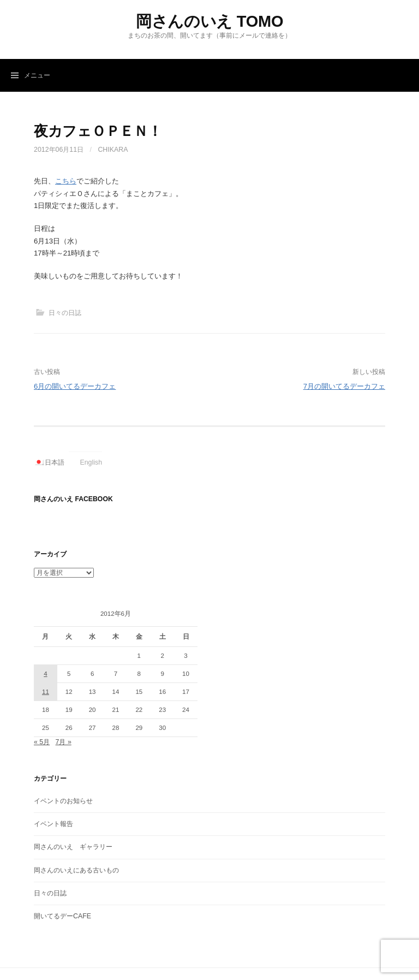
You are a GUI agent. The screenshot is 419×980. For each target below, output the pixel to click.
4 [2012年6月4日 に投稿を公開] (45, 674)
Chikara (113, 150)
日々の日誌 (65, 313)
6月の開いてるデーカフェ (75, 386)
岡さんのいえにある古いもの (76, 870)
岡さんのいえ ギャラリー (73, 847)
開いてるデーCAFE (62, 916)
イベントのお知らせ (63, 801)
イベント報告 (53, 824)
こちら (66, 181)
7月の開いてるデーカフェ (344, 386)
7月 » (64, 742)
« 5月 (42, 742)
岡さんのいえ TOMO (209, 21)
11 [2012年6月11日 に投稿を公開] (46, 692)
